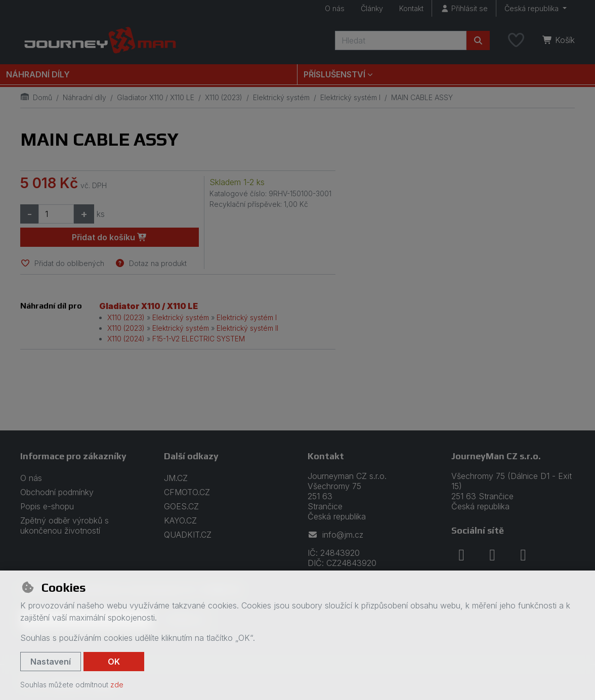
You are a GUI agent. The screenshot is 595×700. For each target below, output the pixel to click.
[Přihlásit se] (464, 8)
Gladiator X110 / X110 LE (156, 97)
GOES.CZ (181, 506)
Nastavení (51, 662)
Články (372, 8)
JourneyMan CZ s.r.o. (496, 456)
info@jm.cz (335, 535)
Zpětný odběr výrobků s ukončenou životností (65, 526)
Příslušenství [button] (334, 74)
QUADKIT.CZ (188, 535)
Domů (36, 97)
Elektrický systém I (350, 97)
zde (117, 685)
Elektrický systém (281, 97)
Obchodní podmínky (57, 492)
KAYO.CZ (180, 520)
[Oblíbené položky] (516, 40)
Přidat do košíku (110, 237)
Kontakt (411, 8)
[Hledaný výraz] (401, 40)
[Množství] (56, 214)
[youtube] (523, 555)
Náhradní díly (38, 74)
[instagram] (492, 555)
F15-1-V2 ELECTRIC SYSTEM (199, 339)
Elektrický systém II (247, 328)
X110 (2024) (126, 339)
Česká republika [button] (533, 8)
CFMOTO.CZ (187, 492)
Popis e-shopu (47, 506)
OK (114, 662)
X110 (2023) (224, 97)
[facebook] (461, 555)
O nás (335, 8)
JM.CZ (176, 478)
